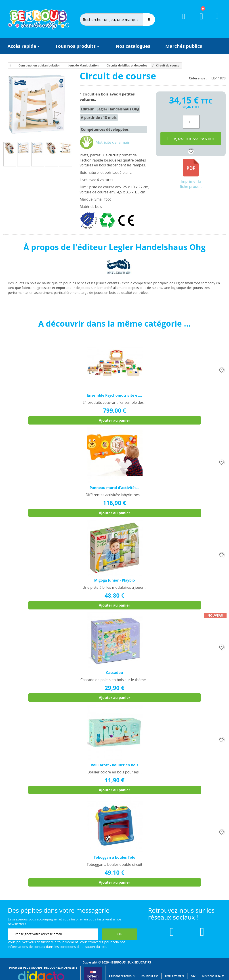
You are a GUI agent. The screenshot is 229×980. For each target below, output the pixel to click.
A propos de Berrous (122, 976)
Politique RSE (150, 976)
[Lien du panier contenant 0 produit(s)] (199, 21)
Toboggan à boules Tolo (114, 857)
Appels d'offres (174, 976)
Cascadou (114, 673)
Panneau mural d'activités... (114, 488)
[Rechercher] (116, 20)
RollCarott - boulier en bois (114, 765)
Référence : (199, 78)
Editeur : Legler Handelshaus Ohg (110, 109)
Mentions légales (213, 976)
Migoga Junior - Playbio (114, 580)
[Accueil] (9, 66)
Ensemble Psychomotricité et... (114, 395)
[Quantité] (191, 122)
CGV (193, 976)
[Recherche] (149, 20)
